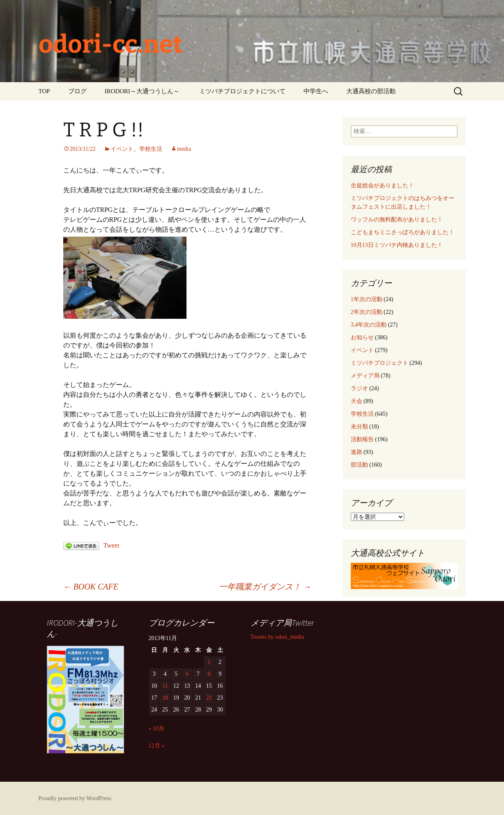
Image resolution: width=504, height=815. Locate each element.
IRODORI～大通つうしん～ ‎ (143, 91)
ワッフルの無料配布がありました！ (397, 220)
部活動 (359, 465)
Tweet (112, 545)
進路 (357, 452)
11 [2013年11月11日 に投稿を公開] (165, 686)
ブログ (77, 91)
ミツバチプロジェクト (380, 363)
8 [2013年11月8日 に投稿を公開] (209, 674)
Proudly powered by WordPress (75, 798)
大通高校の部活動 (371, 91)
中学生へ (316, 91)
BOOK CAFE (91, 587)
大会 (357, 401)
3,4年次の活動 (369, 325)
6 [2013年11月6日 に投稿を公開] (187, 674)
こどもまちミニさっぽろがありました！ (403, 232)
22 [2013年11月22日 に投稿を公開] (209, 698)
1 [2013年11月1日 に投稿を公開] (209, 662)
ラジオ (359, 388)
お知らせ (362, 337)
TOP (44, 91)
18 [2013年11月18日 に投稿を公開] (165, 698)
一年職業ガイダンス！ (265, 587)
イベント (122, 149)
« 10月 (157, 729)
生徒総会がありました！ (382, 185)
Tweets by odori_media (277, 637)
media (184, 149)
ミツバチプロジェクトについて (242, 91)
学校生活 (151, 149)
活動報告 (362, 439)
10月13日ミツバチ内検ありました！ (397, 245)
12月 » (157, 746)
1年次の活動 (367, 299)
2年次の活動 (367, 312)
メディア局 (365, 376)
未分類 (359, 427)
